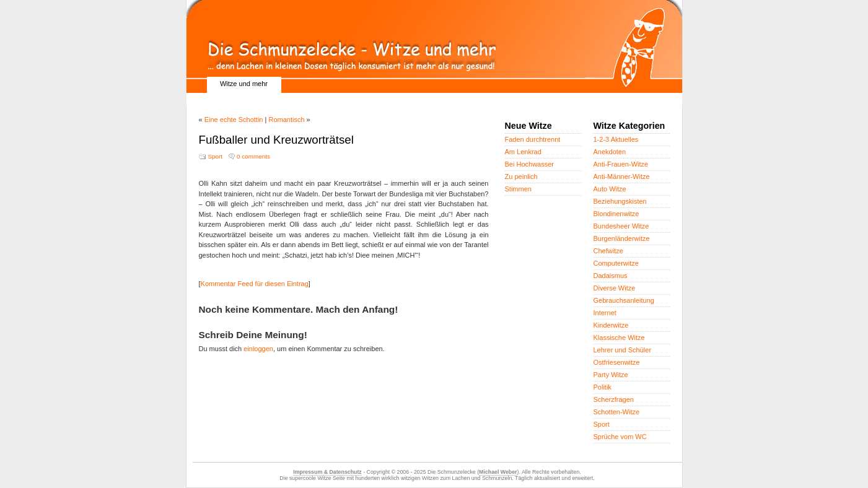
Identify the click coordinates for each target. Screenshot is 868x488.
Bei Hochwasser (529, 164)
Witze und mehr (244, 84)
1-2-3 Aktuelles (616, 139)
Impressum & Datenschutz (327, 472)
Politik (603, 387)
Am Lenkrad (523, 152)
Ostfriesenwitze (617, 362)
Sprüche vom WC (620, 437)
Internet (605, 313)
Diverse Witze (615, 288)
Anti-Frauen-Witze (621, 164)
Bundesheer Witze (621, 226)
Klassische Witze (619, 338)
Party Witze (611, 375)
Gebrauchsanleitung (624, 300)
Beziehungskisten (620, 201)
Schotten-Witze (617, 412)
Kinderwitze (611, 325)
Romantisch (286, 120)
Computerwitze (616, 263)
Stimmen (518, 189)
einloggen (258, 349)
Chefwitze (608, 251)
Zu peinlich (521, 176)
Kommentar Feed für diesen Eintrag (255, 284)
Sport (216, 156)
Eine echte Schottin (234, 120)
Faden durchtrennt (533, 139)
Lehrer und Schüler (623, 350)
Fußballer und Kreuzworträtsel (276, 140)
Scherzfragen (614, 399)
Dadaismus (611, 276)
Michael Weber (498, 472)
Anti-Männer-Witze (622, 176)
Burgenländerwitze (622, 238)
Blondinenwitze (616, 214)
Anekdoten (610, 152)
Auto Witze (610, 189)
